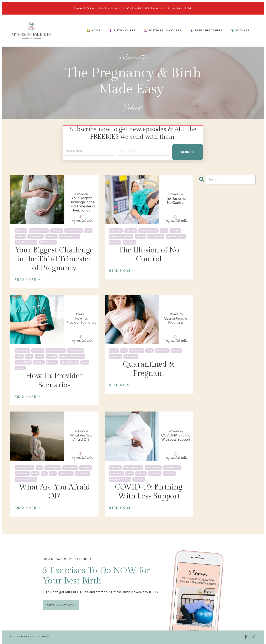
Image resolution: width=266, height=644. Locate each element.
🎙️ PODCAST (240, 30)
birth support (76, 350)
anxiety (114, 350)
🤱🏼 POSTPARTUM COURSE (163, 30)
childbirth (86, 467)
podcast (176, 350)
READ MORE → (28, 279)
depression (162, 350)
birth (124, 350)
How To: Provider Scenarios (54, 380)
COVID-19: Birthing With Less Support (149, 491)
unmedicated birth (26, 479)
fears (53, 473)
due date (52, 356)
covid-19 (20, 236)
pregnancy (129, 242)
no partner (155, 473)
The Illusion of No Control (149, 254)
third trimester (48, 242)
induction (51, 236)
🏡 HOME (94, 30)
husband (39, 362)
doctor (40, 356)
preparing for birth (120, 479)
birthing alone (153, 467)
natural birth (83, 473)
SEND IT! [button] (188, 151)
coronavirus (136, 350)
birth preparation (39, 230)
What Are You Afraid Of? (54, 491)
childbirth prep (74, 230)
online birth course (26, 242)
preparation (131, 356)
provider (20, 368)
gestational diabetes (121, 236)
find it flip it (66, 473)
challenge (57, 230)
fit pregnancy (36, 236)
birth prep (21, 230)
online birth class (69, 236)
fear (44, 473)
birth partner (22, 350)
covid (88, 230)
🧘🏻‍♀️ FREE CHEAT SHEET (206, 30)
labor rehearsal (69, 362)
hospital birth (156, 236)
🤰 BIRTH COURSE (122, 30)
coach (19, 356)
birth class (116, 230)
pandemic (169, 473)
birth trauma (70, 467)
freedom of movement (72, 356)
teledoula (139, 479)
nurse (85, 362)
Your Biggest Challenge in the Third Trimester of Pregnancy (54, 259)
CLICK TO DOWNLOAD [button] (61, 604)
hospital (140, 236)
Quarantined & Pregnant (149, 369)
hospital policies (176, 236)
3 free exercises (24, 467)
